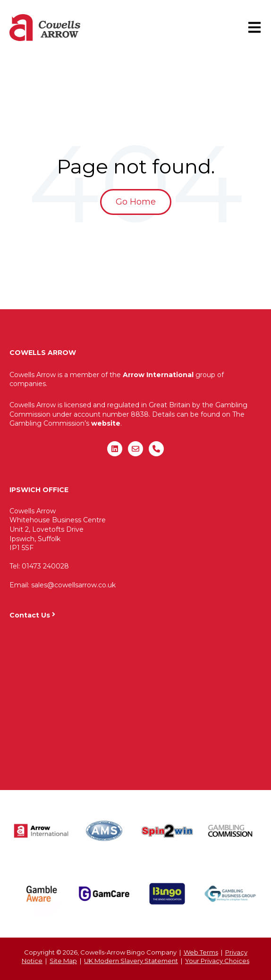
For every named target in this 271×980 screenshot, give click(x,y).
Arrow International (158, 375)
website (106, 423)
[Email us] (135, 449)
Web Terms (201, 952)
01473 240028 (45, 566)
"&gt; (135, 700)
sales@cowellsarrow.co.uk (73, 585)
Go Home (136, 202)
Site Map (63, 961)
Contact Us (30, 615)
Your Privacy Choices (217, 961)
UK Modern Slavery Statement (131, 961)
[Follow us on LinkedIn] (115, 449)
